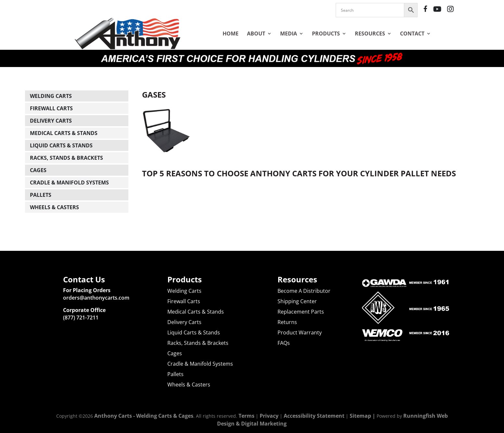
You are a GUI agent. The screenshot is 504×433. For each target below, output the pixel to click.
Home (231, 34)
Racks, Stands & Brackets (66, 158)
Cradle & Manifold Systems (69, 183)
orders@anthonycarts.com (96, 298)
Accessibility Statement (314, 416)
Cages (38, 170)
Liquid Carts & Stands (61, 145)
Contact (412, 34)
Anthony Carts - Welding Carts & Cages (144, 416)
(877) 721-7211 (81, 318)
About (256, 34)
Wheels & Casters (54, 207)
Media (289, 34)
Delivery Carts (51, 121)
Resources (370, 34)
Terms (246, 416)
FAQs (284, 343)
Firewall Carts (51, 108)
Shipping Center (297, 301)
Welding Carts (51, 96)
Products (326, 34)
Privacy (269, 416)
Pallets (41, 195)
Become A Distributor (304, 291)
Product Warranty (300, 332)
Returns (287, 322)
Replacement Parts (301, 312)
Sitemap (360, 416)
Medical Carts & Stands (64, 133)
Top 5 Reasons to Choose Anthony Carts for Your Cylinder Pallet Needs (299, 173)
